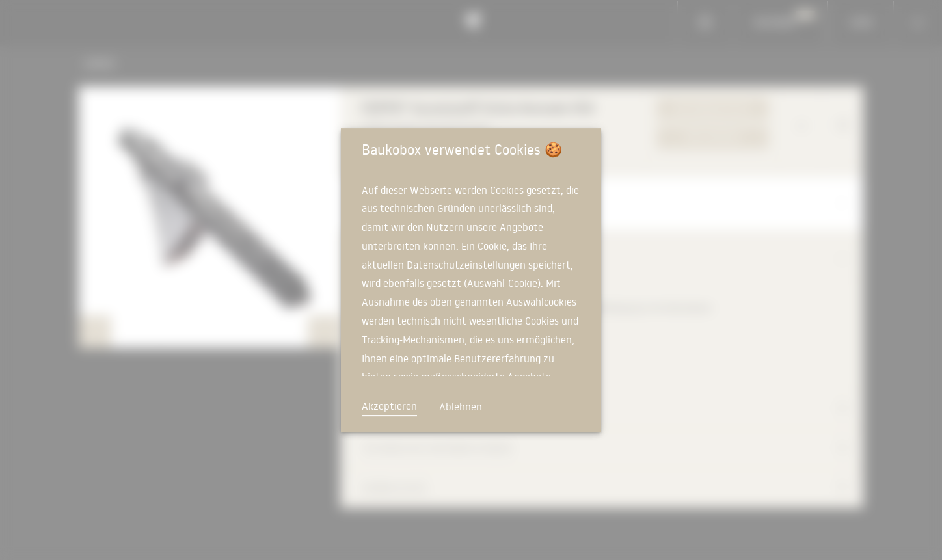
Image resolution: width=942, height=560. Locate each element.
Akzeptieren (389, 406)
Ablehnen (461, 407)
